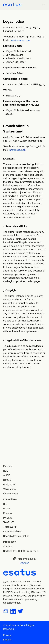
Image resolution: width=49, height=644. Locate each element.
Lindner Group (11, 494)
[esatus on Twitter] (20, 612)
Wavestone (9, 489)
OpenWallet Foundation (16, 536)
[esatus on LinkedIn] (13, 612)
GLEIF (6, 475)
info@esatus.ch (17, 150)
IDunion (7, 513)
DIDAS (7, 509)
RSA (5, 471)
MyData (7, 518)
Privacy (7, 635)
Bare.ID (7, 480)
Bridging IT (9, 484)
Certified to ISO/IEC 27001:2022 (21, 551)
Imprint (7, 640)
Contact (7, 546)
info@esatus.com (20, 40)
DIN (5, 504)
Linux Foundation (13, 531)
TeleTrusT (8, 522)
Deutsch (24, 563)
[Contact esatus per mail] (6, 612)
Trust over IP (10, 527)
